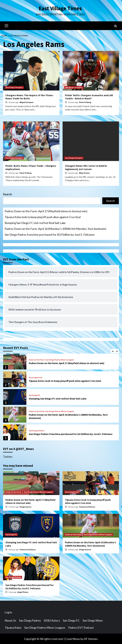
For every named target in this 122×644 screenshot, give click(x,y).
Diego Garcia (25, 507)
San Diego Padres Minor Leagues (60, 360)
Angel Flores (23, 592)
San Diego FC (34, 395)
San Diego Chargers (14, 87)
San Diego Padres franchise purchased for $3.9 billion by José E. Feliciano (50, 234)
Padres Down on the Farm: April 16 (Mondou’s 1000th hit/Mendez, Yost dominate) (55, 229)
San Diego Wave (93, 620)
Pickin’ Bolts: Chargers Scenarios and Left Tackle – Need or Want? (89, 97)
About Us (10, 620)
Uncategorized (36, 377)
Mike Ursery (84, 173)
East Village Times (60, 8)
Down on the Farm (37, 360)
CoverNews (73, 639)
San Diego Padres (37, 430)
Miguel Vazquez (27, 102)
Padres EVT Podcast (81, 627)
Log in (8, 612)
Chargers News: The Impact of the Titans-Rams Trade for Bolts (30, 97)
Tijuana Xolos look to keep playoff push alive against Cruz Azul (43, 217)
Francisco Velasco (87, 507)
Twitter (8, 456)
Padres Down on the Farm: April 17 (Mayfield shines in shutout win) (46, 211)
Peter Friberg (85, 102)
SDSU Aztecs (52, 620)
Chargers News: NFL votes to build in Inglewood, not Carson (86, 167)
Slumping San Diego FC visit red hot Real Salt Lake (35, 223)
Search (7, 194)
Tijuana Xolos (13, 627)
